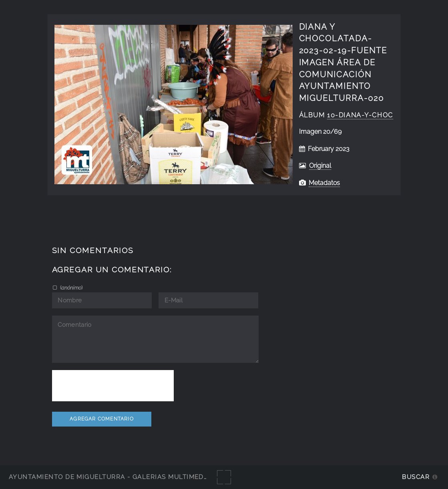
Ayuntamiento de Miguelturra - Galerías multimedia (110, 477)
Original (320, 166)
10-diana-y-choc (360, 115)
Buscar (416, 477)
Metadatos (324, 183)
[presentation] (113, 386)
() (71, 288)
